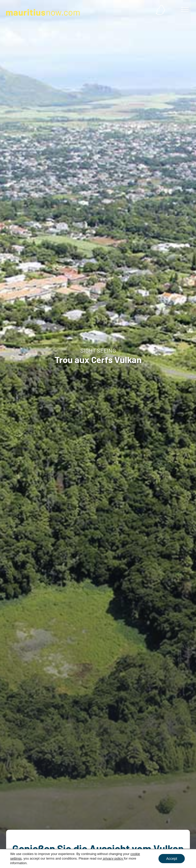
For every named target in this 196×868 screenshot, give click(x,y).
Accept (172, 859)
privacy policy (113, 858)
